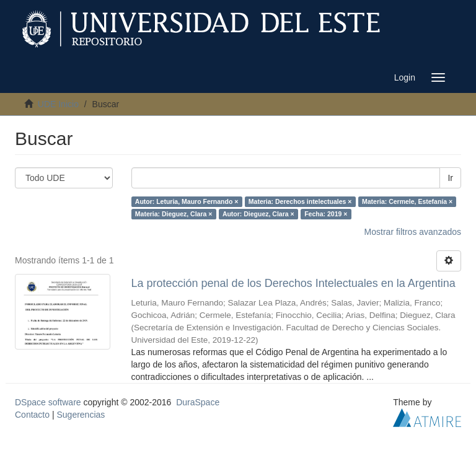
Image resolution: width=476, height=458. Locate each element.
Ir (450, 178)
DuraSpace (198, 402)
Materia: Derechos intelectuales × (300, 201)
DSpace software (48, 402)
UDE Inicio (58, 104)
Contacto (32, 415)
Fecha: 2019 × (326, 214)
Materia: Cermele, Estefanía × (407, 201)
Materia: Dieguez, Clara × (174, 214)
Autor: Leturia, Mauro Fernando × (187, 201)
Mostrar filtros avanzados (413, 232)
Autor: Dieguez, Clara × (258, 214)
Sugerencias (81, 415)
